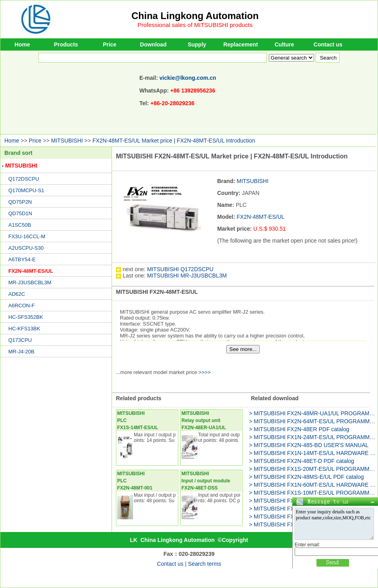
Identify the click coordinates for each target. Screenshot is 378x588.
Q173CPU (20, 340)
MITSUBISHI (67, 141)
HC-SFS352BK (26, 317)
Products (66, 44)
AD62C (17, 294)
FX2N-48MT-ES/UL (31, 271)
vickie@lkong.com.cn (188, 78)
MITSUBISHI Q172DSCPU (180, 269)
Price (110, 44)
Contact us (328, 44)
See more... (243, 349)
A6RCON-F (21, 306)
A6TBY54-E (22, 259)
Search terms (205, 564)
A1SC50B (20, 225)
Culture (284, 44)
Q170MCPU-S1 (26, 190)
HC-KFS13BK (24, 329)
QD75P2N (20, 202)
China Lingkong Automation (195, 16)
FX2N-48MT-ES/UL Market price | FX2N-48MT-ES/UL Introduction (174, 141)
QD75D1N (20, 213)
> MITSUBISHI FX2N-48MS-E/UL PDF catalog (306, 477)
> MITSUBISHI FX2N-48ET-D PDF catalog (302, 461)
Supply (197, 44)
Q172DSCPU (24, 179)
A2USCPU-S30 (26, 248)
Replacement (240, 44)
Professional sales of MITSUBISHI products (195, 25)
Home (22, 44)
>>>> (204, 372)
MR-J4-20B (21, 352)
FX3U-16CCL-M (27, 236)
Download (153, 44)
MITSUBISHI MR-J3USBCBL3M (187, 276)
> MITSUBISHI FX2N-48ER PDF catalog (299, 429)
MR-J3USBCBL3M (30, 282)
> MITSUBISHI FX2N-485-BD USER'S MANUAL (309, 445)
